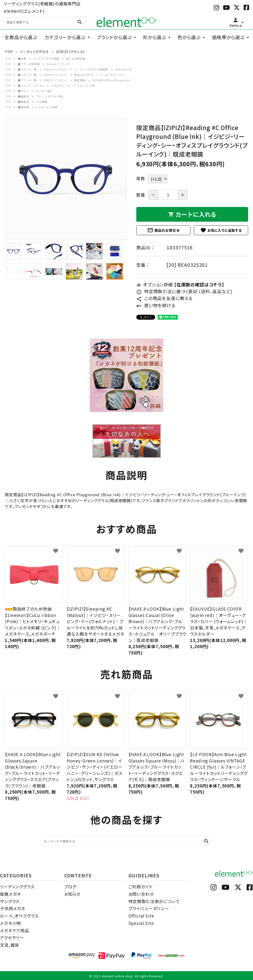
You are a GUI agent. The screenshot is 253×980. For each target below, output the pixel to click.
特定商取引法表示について (154, 901)
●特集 (22, 59)
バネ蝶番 (42, 102)
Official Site (141, 916)
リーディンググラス (17, 887)
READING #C (124, 69)
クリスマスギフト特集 (46, 59)
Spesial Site (141, 923)
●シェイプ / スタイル (31, 85)
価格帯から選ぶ (228, 37)
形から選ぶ (154, 37)
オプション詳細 (180, 284)
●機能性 (23, 96)
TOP (8, 59)
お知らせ (72, 894)
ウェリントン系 (86, 85)
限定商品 (80, 80)
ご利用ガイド (140, 887)
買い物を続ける (156, 305)
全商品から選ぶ (21, 37)
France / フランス (58, 64)
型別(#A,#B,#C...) (86, 75)
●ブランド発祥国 (29, 64)
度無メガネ (10, 894)
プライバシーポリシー (149, 908)
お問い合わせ (141, 894)
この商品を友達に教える (164, 298)
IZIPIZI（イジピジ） (56, 69)
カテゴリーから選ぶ (65, 37)
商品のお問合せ (164, 230)
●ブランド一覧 (27, 69)
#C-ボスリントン (115, 75)
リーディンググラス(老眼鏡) (91, 69)
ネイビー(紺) (44, 91)
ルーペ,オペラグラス (19, 916)
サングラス (10, 901)
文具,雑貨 (10, 945)
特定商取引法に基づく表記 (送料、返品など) (184, 291)
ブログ (70, 887)
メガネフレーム (61, 85)
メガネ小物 (10, 923)
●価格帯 (23, 107)
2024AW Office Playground (111, 80)
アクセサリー (12, 938)
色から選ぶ (189, 37)
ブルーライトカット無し (50, 96)
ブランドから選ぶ (114, 37)
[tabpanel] (66, 179)
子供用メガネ (13, 908)
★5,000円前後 (76, 59)
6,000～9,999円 (47, 107)
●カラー (23, 91)
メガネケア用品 (15, 930)
